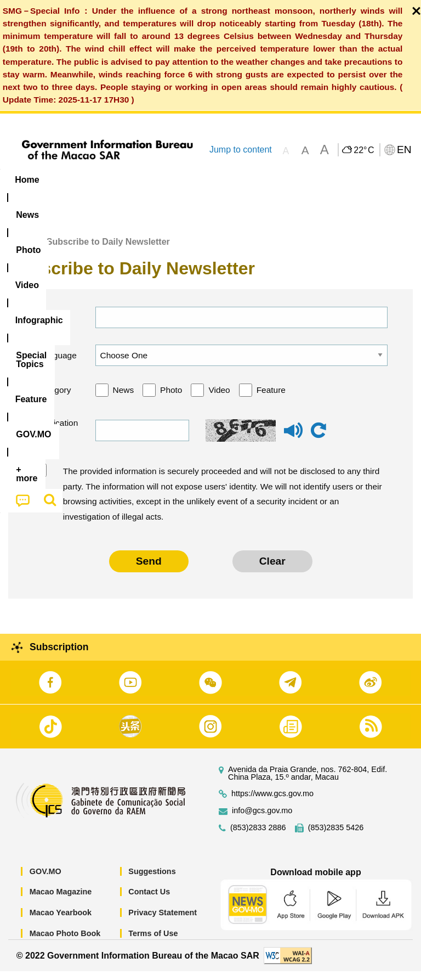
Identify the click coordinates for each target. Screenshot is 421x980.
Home (20, 250)
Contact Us (149, 900)
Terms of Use (153, 942)
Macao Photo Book (65, 942)
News (124, 399)
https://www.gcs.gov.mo (272, 802)
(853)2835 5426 (336, 837)
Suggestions (152, 880)
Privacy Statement (163, 921)
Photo (171, 399)
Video (219, 399)
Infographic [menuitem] (222, 180)
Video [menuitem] (164, 180)
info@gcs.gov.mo (262, 820)
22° (364, 150)
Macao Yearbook (61, 921)
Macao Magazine (61, 900)
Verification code (56, 439)
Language (57, 364)
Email (47, 326)
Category (54, 399)
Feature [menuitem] (365, 180)
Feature (271, 399)
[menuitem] (70, 180)
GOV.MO (45, 880)
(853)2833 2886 (258, 837)
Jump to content (241, 150)
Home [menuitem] (27, 180)
